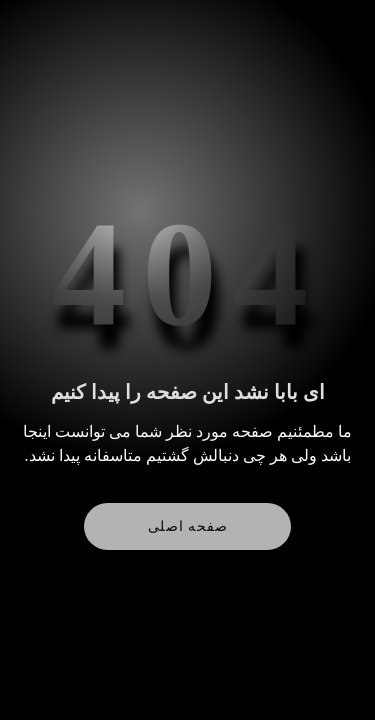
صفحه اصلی (188, 526)
